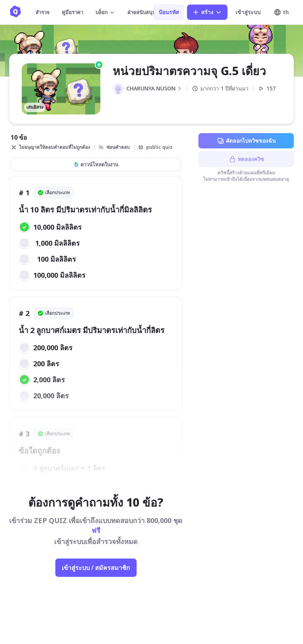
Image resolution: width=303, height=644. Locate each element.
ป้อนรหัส (169, 12)
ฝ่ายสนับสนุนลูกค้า (151, 12)
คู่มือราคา (73, 12)
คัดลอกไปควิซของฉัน (246, 141)
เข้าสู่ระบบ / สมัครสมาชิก (96, 568)
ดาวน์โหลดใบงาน (96, 164)
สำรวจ (43, 12)
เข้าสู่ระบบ (248, 12)
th (281, 12)
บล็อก (105, 12)
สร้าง (207, 12)
